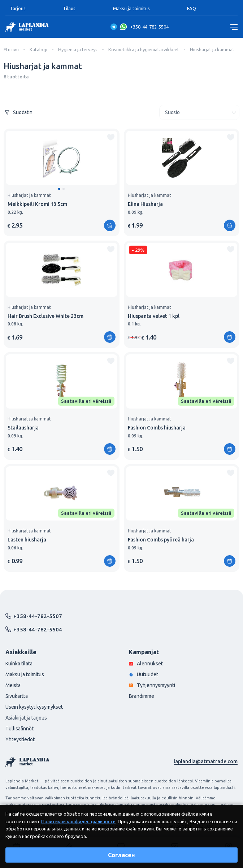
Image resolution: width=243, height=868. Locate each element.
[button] (59, 189)
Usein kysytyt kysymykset (34, 707)
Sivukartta (17, 696)
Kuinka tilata (19, 664)
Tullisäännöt (19, 729)
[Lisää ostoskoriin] (110, 225)
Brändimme (142, 696)
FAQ (192, 8)
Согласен (121, 855)
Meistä (13, 685)
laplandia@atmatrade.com (206, 761)
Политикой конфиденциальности (78, 821)
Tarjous (18, 8)
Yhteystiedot (20, 739)
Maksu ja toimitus (131, 8)
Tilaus (69, 8)
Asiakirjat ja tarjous (26, 718)
